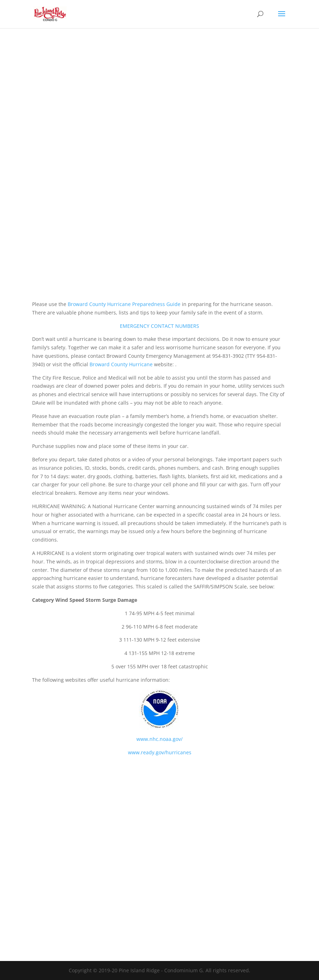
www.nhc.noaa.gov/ (159, 739)
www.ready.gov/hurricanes (160, 752)
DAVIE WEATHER (159, 811)
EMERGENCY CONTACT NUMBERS (159, 326)
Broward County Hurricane (121, 364)
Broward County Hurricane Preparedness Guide (124, 304)
